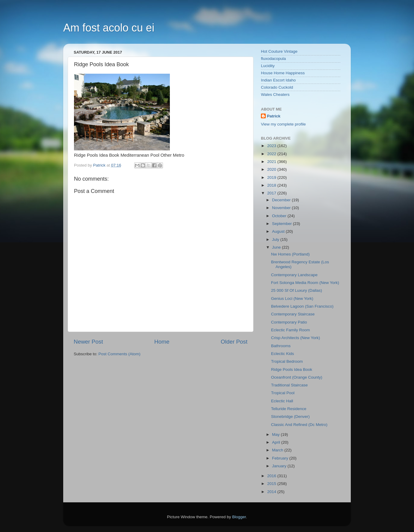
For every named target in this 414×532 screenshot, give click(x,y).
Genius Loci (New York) (292, 299)
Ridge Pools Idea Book (292, 369)
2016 (272, 476)
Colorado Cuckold (277, 87)
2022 (272, 154)
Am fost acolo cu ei (109, 28)
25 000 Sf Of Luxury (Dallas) (297, 290)
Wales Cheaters (275, 95)
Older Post (234, 342)
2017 (272, 193)
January (280, 466)
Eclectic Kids (283, 354)
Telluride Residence (289, 409)
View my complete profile (283, 124)
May (276, 434)
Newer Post (88, 342)
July (276, 239)
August (279, 231)
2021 (272, 162)
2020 (272, 169)
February (281, 458)
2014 (272, 492)
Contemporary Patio (289, 322)
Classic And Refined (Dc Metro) (299, 425)
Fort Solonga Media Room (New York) (305, 283)
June (277, 247)
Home (162, 342)
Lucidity (268, 66)
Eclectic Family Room (291, 330)
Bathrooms (281, 346)
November (282, 208)
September (282, 224)
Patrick (274, 116)
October (280, 216)
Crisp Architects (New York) (296, 338)
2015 (272, 484)
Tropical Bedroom (287, 361)
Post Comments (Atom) (120, 354)
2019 (272, 177)
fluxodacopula (273, 59)
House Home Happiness (283, 73)
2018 (272, 185)
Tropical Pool (283, 393)
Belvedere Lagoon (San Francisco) (302, 306)
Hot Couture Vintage (279, 51)
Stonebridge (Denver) (290, 417)
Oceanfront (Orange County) (297, 377)
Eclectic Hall (282, 401)
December (282, 200)
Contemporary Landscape (294, 275)
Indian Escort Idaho (278, 80)
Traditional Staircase (290, 385)
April (277, 442)
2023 (272, 146)
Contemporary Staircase (293, 314)
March (278, 450)
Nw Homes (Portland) (290, 254)
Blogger (239, 517)
